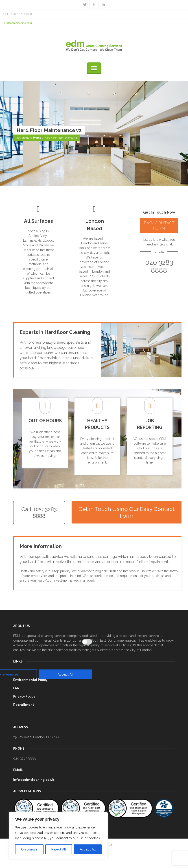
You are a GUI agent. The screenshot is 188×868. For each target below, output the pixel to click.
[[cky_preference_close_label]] (91, 571)
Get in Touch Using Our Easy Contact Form (127, 512)
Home (37, 138)
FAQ (16, 688)
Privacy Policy (24, 696)
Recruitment (24, 705)
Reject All (59, 849)
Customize (29, 849)
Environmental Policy (30, 680)
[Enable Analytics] (87, 642)
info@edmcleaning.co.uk (18, 23)
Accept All (88, 849)
